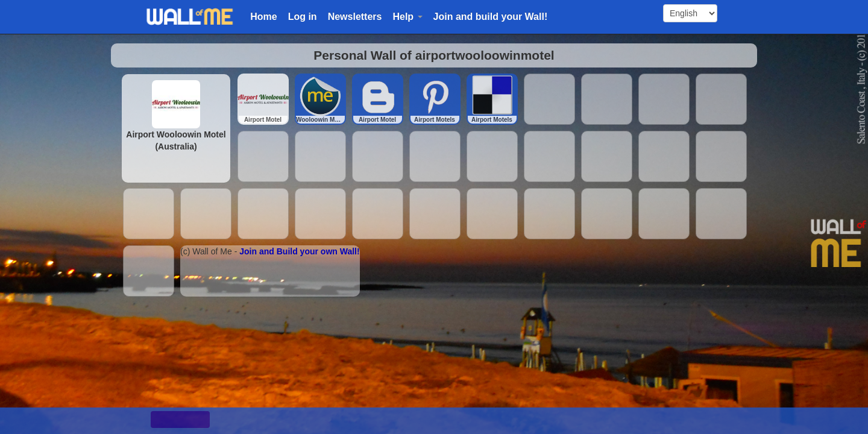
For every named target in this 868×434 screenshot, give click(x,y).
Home (263, 17)
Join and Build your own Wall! (299, 251)
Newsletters (355, 17)
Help (407, 17)
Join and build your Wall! (491, 17)
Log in (303, 17)
